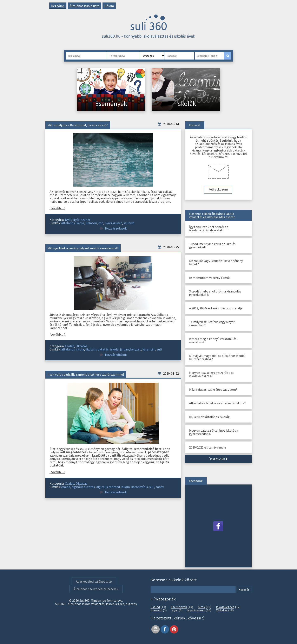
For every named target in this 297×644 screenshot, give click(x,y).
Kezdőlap (58, 6)
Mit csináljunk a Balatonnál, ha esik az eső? (78, 125)
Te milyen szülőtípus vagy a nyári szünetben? (212, 323)
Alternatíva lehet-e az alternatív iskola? (217, 403)
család (66, 487)
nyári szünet (113, 223)
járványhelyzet (130, 349)
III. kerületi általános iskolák (209, 417)
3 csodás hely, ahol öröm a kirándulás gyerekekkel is (215, 293)
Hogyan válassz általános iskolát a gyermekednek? (214, 432)
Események (111, 104)
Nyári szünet (82, 220)
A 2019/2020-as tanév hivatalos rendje (216, 308)
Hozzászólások (113, 228)
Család (70, 346)
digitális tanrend (108, 487)
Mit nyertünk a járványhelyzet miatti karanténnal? (83, 248)
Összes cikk (218, 459)
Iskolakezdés (225, 607)
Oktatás (81, 346)
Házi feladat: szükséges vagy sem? (213, 389)
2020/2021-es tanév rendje (208, 447)
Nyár (68, 220)
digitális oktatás (97, 349)
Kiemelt (156, 610)
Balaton (91, 223)
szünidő (129, 223)
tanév (160, 487)
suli (159, 349)
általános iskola (73, 223)
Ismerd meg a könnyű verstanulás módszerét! (213, 340)
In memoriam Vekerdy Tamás (210, 278)
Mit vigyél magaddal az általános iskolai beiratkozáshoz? (217, 357)
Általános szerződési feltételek (96, 589)
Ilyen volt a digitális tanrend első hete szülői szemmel (86, 374)
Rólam (109, 6)
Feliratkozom (218, 189)
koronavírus (140, 487)
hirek (201, 607)
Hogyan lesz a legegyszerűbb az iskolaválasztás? (212, 374)
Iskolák (186, 104)
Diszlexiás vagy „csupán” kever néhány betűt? (216, 262)
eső (101, 223)
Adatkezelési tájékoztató (94, 581)
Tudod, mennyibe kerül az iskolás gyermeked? (212, 245)
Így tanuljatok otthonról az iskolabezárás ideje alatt (209, 228)
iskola (114, 349)
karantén (149, 349)
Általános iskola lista (84, 6)
